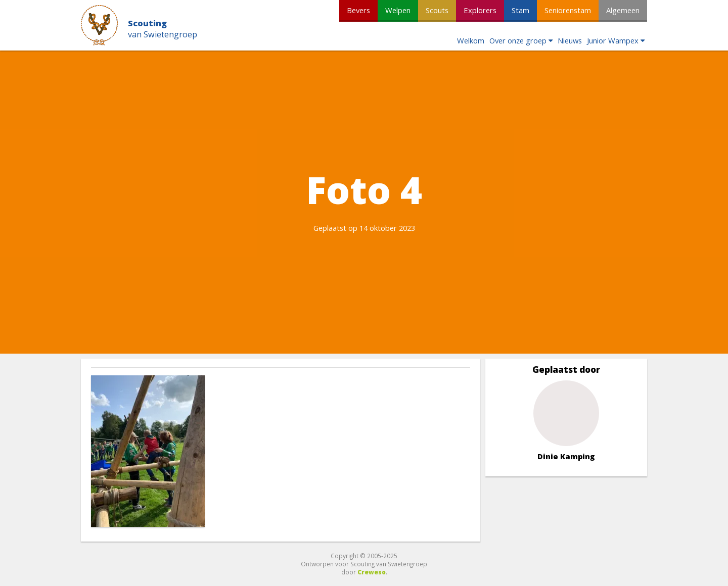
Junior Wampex (613, 40)
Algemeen (623, 10)
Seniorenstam (568, 10)
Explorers (480, 10)
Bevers (358, 10)
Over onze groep (518, 40)
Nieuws (570, 40)
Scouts (437, 10)
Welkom (471, 40)
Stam (520, 10)
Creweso (372, 572)
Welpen (398, 10)
